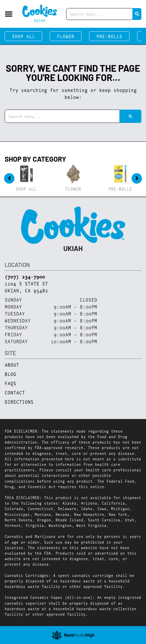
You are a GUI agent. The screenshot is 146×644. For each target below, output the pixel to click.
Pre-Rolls (109, 36)
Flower (66, 36)
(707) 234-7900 (25, 276)
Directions (19, 402)
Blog (10, 374)
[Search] (137, 14)
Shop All (23, 36)
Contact (15, 392)
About (12, 365)
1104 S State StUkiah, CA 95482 (26, 287)
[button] (9, 14)
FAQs (10, 383)
